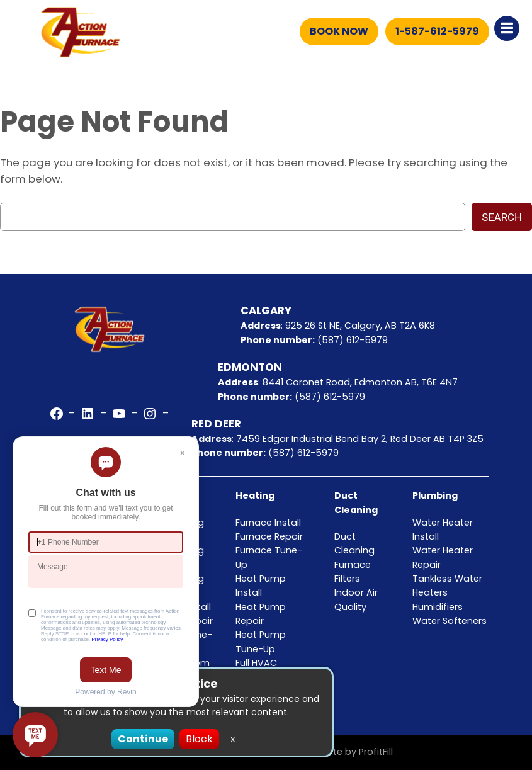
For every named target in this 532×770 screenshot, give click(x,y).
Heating (255, 495)
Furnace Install (268, 523)
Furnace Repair (269, 536)
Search (502, 217)
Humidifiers (438, 607)
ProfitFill (376, 752)
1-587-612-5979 (437, 31)
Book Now (339, 31)
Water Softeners (450, 621)
